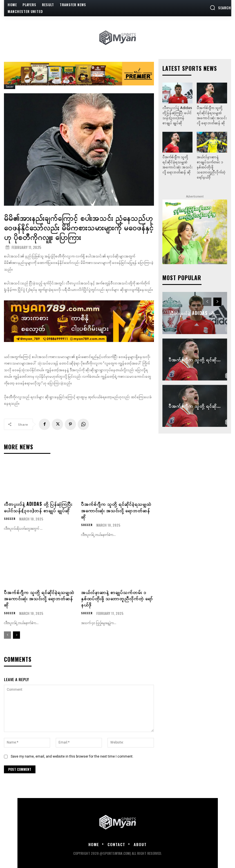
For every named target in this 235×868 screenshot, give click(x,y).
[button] (220, 8)
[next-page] (16, 634)
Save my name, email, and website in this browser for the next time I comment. (72, 755)
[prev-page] (7, 634)
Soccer (10, 87)
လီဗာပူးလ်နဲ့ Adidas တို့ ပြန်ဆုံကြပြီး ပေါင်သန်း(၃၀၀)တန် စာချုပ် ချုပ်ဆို (38, 506)
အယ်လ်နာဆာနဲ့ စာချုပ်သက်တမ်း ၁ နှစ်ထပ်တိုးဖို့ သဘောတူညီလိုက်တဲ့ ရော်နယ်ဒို (117, 598)
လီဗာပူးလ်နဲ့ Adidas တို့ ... (195, 312)
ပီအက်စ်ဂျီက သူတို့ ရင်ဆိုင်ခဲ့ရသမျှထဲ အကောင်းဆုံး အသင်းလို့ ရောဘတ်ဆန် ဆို (116, 510)
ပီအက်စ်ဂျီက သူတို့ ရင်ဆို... (195, 358)
